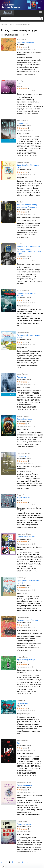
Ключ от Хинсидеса (24, 419)
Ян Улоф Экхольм (23, 162)
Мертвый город (23, 703)
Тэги (11, 25)
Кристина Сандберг (23, 454)
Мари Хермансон (23, 121)
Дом (18, 743)
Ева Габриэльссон (23, 290)
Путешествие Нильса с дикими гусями (29, 336)
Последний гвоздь (24, 824)
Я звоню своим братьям (26, 537)
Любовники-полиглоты (25, 42)
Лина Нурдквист (22, 81)
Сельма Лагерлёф (23, 332)
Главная (4, 25)
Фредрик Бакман (22, 495)
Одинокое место (23, 456)
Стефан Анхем (22, 821)
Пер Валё (20, 202)
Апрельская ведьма (24, 785)
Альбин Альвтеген (23, 416)
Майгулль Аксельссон (24, 782)
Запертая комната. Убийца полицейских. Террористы (27, 206)
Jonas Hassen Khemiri (24, 534)
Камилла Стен (22, 701)
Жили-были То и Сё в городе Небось (28, 166)
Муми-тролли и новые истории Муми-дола (29, 582)
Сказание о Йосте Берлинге (28, 620)
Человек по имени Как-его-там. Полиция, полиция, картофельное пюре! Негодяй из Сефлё (29, 250)
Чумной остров (23, 123)
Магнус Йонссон (22, 374)
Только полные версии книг (16, 35)
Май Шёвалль (21, 244)
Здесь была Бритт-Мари (26, 660)
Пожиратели (22, 377)
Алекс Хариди (21, 578)
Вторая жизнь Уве (24, 498)
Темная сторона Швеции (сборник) (26, 294)
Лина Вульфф (21, 39)
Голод (19, 84)
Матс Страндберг (23, 740)
